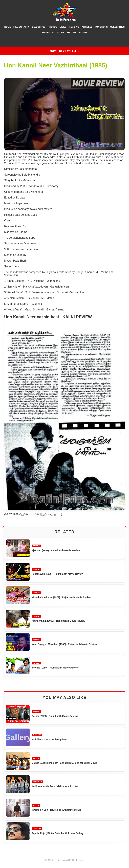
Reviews (74, 27)
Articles (87, 27)
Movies (83, 32)
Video (63, 27)
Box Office (39, 27)
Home (8, 27)
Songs (46, 32)
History (71, 32)
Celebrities (117, 27)
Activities (58, 32)
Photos (52, 27)
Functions (101, 27)
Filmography (21, 27)
